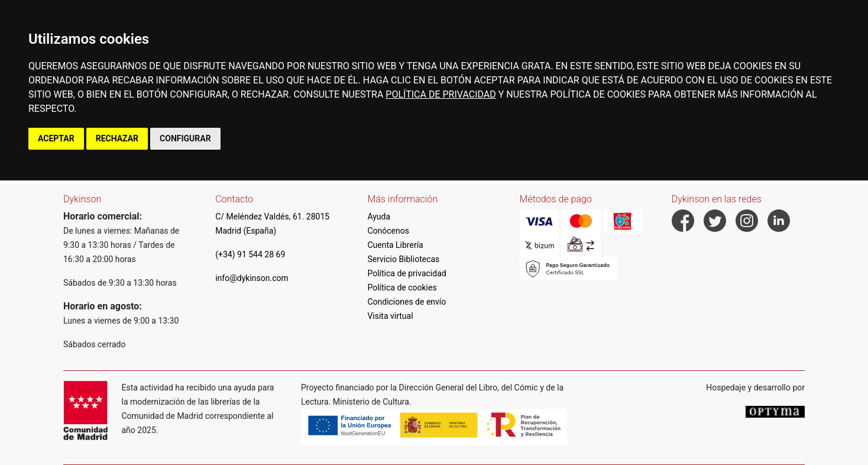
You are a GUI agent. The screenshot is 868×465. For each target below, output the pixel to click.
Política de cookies (402, 288)
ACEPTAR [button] (56, 138)
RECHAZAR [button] (117, 138)
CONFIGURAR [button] (185, 138)
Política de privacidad (407, 273)
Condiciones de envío (407, 302)
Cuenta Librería (395, 245)
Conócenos (388, 231)
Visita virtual (390, 316)
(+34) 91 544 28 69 (250, 254)
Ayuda (379, 217)
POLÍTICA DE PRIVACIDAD (441, 94)
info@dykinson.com (252, 278)
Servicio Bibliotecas (403, 259)
